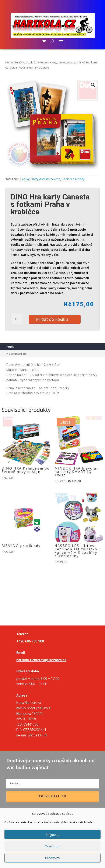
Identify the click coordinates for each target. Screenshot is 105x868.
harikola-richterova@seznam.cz (41, 660)
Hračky (20, 62)
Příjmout (52, 834)
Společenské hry (37, 62)
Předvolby (52, 858)
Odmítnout (53, 846)
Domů (9, 62)
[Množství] (17, 319)
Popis (10, 347)
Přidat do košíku (52, 319)
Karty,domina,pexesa (63, 62)
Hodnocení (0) (16, 354)
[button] (93, 85)
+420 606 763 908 (30, 641)
